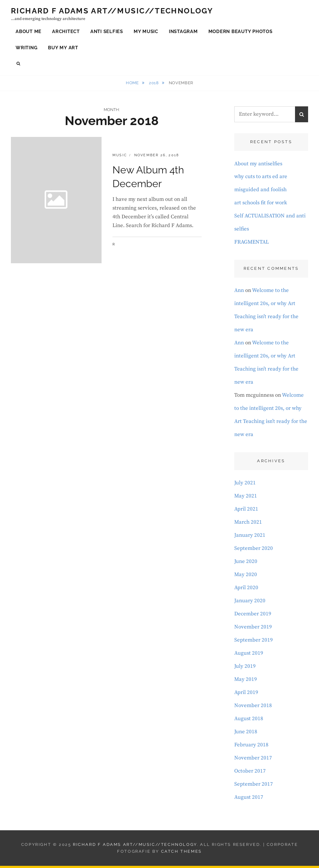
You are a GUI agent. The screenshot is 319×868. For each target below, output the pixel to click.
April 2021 (246, 511)
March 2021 (248, 524)
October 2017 (250, 773)
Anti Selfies (107, 32)
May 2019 (246, 681)
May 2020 (246, 577)
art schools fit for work (261, 205)
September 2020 (254, 550)
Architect (66, 32)
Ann (239, 293)
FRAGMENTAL (252, 244)
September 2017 (254, 786)
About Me (29, 32)
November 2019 (253, 629)
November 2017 (253, 760)
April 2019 (246, 695)
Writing (26, 49)
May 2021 (246, 498)
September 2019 (254, 642)
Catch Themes (181, 853)
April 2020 (246, 590)
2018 (154, 85)
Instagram (183, 32)
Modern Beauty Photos (240, 32)
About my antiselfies (258, 166)
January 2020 (250, 603)
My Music (146, 32)
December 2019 (253, 616)
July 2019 (245, 668)
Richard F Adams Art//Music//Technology (112, 12)
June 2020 (246, 564)
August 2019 (249, 655)
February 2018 (251, 747)
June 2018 (246, 734)
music (120, 157)
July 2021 (245, 485)
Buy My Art (63, 49)
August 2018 (249, 721)
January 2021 (250, 537)
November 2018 (253, 708)
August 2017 (249, 799)
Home (133, 85)
